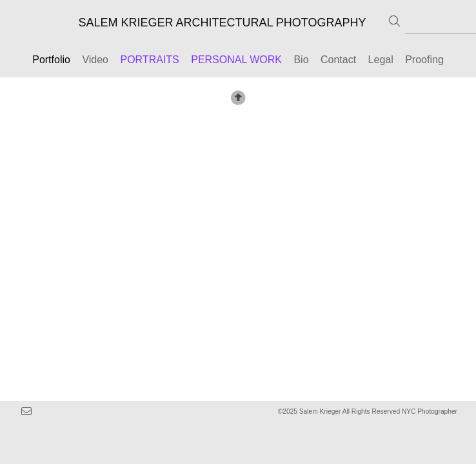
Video (95, 60)
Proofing (424, 60)
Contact (338, 60)
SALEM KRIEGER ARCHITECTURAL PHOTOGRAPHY (222, 23)
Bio (301, 60)
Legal (382, 60)
